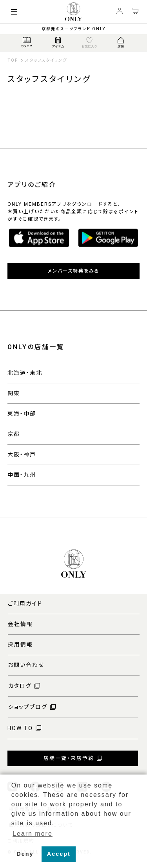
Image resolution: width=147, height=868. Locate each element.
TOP (13, 60)
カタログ (20, 686)
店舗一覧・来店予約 (69, 758)
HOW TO (20, 728)
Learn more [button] (33, 834)
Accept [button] (59, 854)
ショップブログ (28, 707)
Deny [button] (25, 854)
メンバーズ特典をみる (74, 271)
